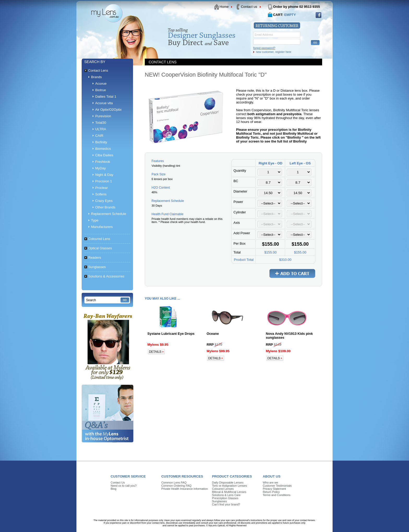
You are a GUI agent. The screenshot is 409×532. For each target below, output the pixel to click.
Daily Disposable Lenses (228, 482)
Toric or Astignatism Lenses (230, 486)
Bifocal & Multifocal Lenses (229, 492)
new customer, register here (274, 52)
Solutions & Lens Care (226, 495)
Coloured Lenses (223, 489)
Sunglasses (219, 501)
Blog (113, 489)
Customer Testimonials (277, 486)
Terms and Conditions (276, 495)
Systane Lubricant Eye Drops (171, 334)
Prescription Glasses (225, 498)
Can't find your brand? (226, 504)
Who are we (270, 482)
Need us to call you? (124, 486)
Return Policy (271, 492)
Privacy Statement (274, 489)
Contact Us (118, 482)
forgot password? (264, 48)
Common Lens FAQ (174, 482)
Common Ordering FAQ (176, 486)
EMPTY (290, 15)
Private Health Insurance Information (185, 489)
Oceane (213, 334)
